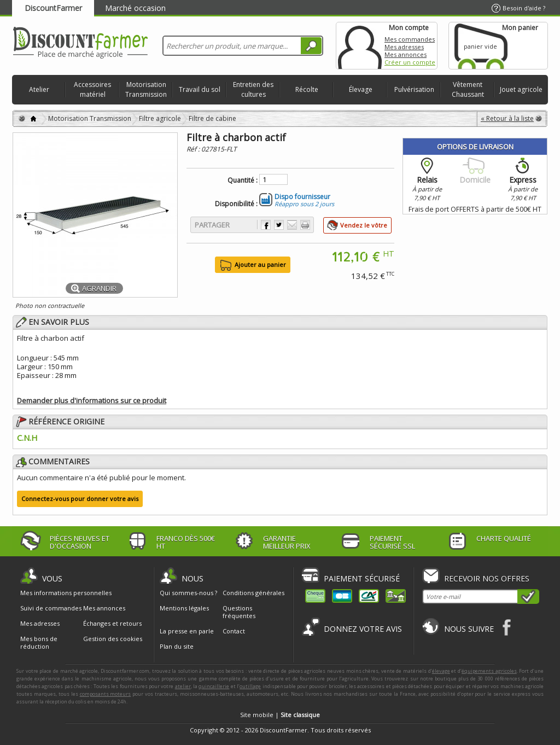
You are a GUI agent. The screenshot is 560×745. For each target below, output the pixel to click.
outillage (250, 686)
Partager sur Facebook (266, 225)
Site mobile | (280, 715)
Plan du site (177, 646)
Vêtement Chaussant (468, 89)
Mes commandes (410, 39)
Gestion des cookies (113, 639)
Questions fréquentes (239, 612)
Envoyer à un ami (292, 225)
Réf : (194, 149)
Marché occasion (135, 8)
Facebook (507, 627)
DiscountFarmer (53, 8)
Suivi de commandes (51, 608)
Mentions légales (184, 608)
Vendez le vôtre (364, 225)
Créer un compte (410, 62)
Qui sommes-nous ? (188, 593)
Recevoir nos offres (487, 578)
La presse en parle (187, 631)
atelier (183, 686)
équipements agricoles (489, 671)
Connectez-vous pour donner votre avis (80, 499)
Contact (234, 631)
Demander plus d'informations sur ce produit (92, 400)
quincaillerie (214, 686)
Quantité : (243, 181)
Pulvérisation (414, 89)
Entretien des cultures (253, 89)
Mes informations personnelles (66, 593)
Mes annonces (406, 54)
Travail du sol (200, 89)
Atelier (39, 89)
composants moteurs (106, 694)
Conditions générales (253, 593)
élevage (441, 671)
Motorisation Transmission (146, 89)
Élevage (361, 89)
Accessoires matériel (92, 89)
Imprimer (305, 225)
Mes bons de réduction (39, 643)
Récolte (307, 89)
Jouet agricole (521, 89)
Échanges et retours (112, 624)
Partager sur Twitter (279, 225)
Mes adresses (404, 47)
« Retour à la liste (507, 118)
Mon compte (360, 46)
